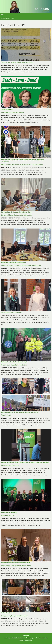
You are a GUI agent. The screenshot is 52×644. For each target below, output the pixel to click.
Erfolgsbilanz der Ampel (10, 465)
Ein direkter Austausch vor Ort (13, 112)
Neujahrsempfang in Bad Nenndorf (14, 616)
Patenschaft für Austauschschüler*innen (16, 566)
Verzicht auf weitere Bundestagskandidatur (17, 62)
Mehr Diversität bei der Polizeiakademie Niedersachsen (22, 165)
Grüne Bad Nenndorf (8, 613)
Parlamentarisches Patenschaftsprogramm (16, 563)
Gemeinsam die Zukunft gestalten (14, 365)
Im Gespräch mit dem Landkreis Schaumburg (16, 212)
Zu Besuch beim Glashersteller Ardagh (14, 362)
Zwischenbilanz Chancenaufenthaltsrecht (17, 215)
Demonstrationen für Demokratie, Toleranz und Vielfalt (20, 412)
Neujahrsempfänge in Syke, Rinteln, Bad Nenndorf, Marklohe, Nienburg (25, 462)
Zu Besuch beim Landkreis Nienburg (14, 262)
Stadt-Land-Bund (7, 109)
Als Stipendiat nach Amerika (12, 312)
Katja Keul (42, 9)
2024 (13, 18)
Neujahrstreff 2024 (8, 515)
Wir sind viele (6, 415)
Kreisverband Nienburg (9, 512)
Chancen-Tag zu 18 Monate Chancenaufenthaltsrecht (21, 265)
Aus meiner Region (6, 18)
